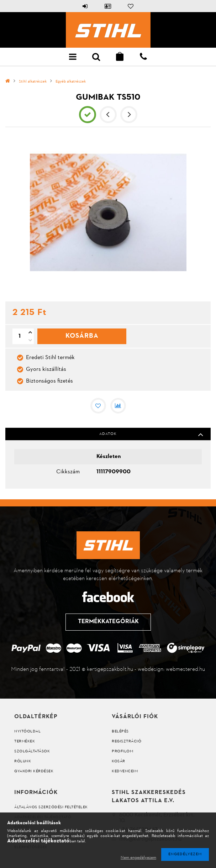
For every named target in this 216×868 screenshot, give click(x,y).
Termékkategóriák (108, 622)
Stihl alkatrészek (33, 82)
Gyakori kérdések (34, 771)
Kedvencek (131, 6)
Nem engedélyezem (138, 858)
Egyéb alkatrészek (71, 82)
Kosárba (82, 340)
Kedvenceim (125, 771)
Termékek (25, 741)
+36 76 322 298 (143, 57)
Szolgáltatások (32, 751)
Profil (108, 6)
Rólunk (23, 761)
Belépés (85, 6)
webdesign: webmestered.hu (171, 669)
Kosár (118, 761)
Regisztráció (127, 741)
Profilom (122, 751)
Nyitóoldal (27, 732)
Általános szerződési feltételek (51, 807)
